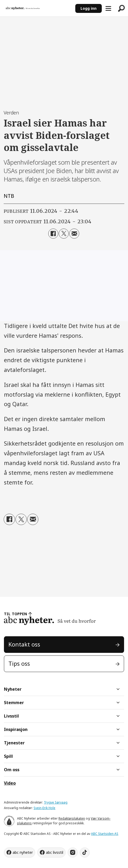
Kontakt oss (24, 644)
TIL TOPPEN (15, 614)
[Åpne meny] (108, 8)
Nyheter (13, 689)
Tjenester (14, 743)
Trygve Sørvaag (56, 802)
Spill (8, 756)
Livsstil (11, 716)
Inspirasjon (16, 729)
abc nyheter (23, 852)
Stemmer (14, 703)
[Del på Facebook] (53, 234)
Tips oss (19, 663)
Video (10, 783)
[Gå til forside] (23, 8)
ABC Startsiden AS (105, 834)
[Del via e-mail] (74, 234)
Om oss (12, 770)
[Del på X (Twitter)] (64, 234)
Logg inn (89, 8)
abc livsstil (55, 852)
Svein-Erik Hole (44, 808)
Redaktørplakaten (72, 818)
